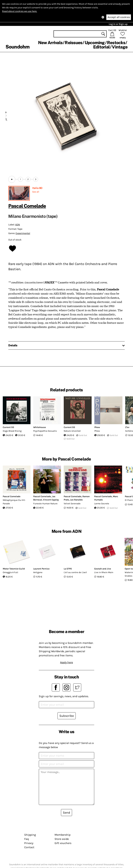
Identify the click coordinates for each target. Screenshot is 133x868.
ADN (18, 225)
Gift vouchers (63, 843)
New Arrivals (50, 43)
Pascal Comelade (27, 206)
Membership (63, 835)
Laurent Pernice (41, 569)
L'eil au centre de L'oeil (75, 572)
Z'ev (127, 427)
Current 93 (8, 427)
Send (66, 813)
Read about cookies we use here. (20, 11)
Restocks (116, 43)
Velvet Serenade (72, 504)
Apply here (66, 662)
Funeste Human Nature (45, 504)
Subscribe (67, 716)
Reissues (74, 43)
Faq (26, 839)
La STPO (68, 569)
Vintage (120, 47)
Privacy (29, 843)
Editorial (101, 47)
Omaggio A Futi (10, 572)
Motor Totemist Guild (14, 569)
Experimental (23, 233)
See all (36, 192)
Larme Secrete (102, 504)
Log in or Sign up (118, 24)
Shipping (30, 835)
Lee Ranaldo (76, 500)
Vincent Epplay (51, 500)
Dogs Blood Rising (12, 431)
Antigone (38, 572)
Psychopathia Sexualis (45, 431)
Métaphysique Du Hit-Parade (14, 502)
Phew (97, 427)
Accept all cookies (119, 17)
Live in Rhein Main (104, 572)
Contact (29, 847)
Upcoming (95, 43)
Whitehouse (40, 427)
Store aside (62, 839)
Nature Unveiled (72, 431)
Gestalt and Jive (103, 569)
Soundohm (17, 47)
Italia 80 (37, 188)
